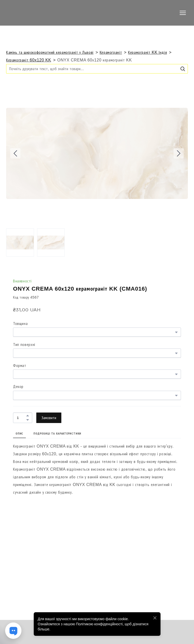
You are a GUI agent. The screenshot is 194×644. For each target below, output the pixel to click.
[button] (183, 69)
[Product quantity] (21, 418)
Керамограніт (111, 52)
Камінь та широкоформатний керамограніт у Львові (50, 52)
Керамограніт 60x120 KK (29, 60)
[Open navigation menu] (183, 13)
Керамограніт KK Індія (147, 52)
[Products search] (97, 69)
